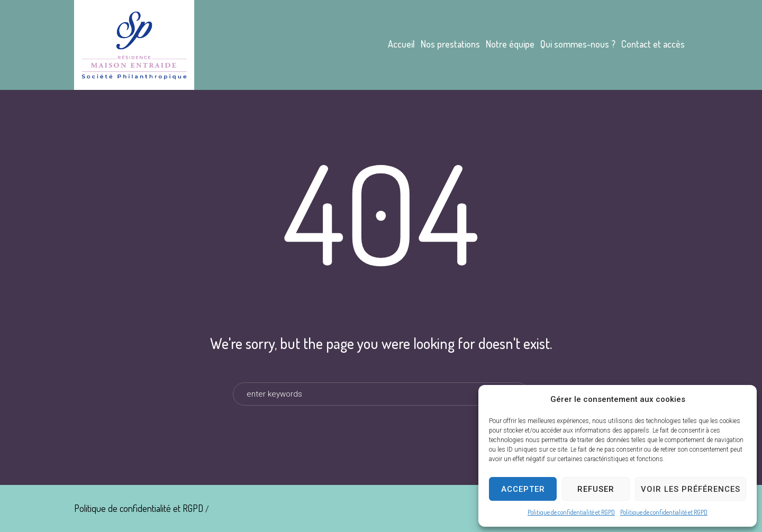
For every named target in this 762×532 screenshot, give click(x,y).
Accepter (523, 489)
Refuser (596, 489)
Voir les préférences (691, 489)
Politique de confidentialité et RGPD (571, 512)
